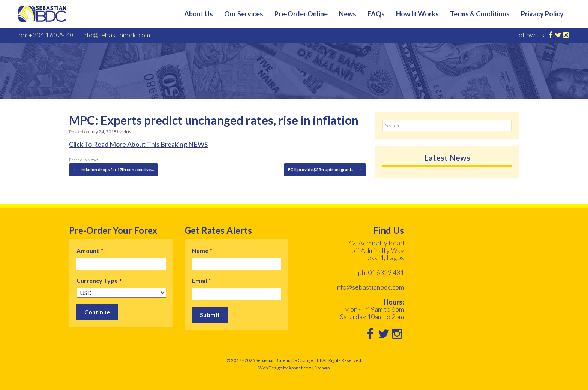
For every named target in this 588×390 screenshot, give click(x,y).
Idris (127, 132)
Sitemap (322, 368)
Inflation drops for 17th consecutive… (113, 170)
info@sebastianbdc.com (116, 35)
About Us (199, 14)
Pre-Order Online (301, 14)
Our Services (244, 14)
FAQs (376, 14)
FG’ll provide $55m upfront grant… (325, 170)
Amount (90, 250)
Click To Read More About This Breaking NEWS (138, 144)
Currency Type (99, 280)
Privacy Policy (542, 14)
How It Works (417, 14)
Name (202, 250)
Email (202, 280)
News (348, 14)
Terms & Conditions (480, 14)
